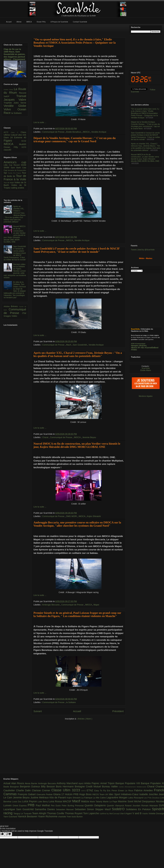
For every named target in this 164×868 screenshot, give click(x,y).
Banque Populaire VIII (128, 783)
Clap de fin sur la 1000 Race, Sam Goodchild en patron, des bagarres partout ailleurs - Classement (14, 54)
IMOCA (86, 132)
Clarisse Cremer (42, 790)
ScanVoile (146, 368)
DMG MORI (72, 516)
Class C (16, 132)
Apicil (81, 783)
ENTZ (84, 791)
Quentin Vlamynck (116, 806)
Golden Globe (9, 90)
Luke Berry (43, 802)
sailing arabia (17, 188)
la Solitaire (71, 702)
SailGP (10, 96)
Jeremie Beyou (89, 437)
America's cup (15, 162)
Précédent (118, 711)
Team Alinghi (40, 813)
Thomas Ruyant (74, 813)
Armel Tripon (108, 783)
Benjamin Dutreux (31, 786)
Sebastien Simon (85, 809)
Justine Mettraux (40, 798)
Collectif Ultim (17, 135)
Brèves (15, 306)
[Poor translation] (8, 834)
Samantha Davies (45, 809)
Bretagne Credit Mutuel (88, 786)
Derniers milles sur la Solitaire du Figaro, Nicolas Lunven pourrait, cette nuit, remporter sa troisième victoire (15, 271)
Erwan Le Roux (126, 791)
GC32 (24, 141)
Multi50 (23, 144)
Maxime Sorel (126, 801)
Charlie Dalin (24, 790)
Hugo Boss (86, 794)
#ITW (133, 344)
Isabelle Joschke (149, 794)
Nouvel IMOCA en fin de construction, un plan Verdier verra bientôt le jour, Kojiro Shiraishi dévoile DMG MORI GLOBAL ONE (77, 445)
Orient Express (20, 806)
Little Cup (9, 165)
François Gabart (27, 794)
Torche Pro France (15, 173)
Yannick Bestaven (28, 816)
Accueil (77, 711)
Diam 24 (9, 137)
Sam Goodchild (80, 345)
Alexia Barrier (31, 783)
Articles (7, 306)
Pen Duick (56, 806)
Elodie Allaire (146, 370)
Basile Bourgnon (12, 787)
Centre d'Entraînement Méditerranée (133, 787)
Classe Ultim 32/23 (66, 790)
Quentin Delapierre (96, 805)
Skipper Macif (104, 809)
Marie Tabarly (96, 802)
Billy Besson (49, 786)
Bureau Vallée (110, 786)
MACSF (67, 801)
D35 (24, 135)
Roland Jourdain (133, 806)
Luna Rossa (56, 801)
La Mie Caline (100, 798)
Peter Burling (68, 806)
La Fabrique (87, 798)
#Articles (143, 346)
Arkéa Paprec (92, 783)
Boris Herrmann (65, 786)
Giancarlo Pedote (45, 794)
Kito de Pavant (58, 798)
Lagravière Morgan (117, 798)
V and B (137, 813)
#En (143, 348)
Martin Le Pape (110, 802)
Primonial (80, 806)
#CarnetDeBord (152, 348)
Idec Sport (115, 794)
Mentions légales (146, 396)
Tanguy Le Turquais (23, 814)
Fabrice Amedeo (144, 790)
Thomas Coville (56, 813)
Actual (7, 783)
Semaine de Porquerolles (17, 170)
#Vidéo (134, 350)
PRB (32, 805)
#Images (135, 346)
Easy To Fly (101, 791)
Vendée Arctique (99, 132)
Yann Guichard (11, 817)
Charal (46, 437)
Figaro (13, 141)
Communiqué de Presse (54, 132)
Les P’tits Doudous (152, 798)
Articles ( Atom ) (85, 719)
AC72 (7, 132)
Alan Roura (18, 783)
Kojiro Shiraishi (94, 516)
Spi (6, 173)
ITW (24, 313)
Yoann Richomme (48, 816)
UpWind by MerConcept (110, 814)
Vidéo (14, 316)
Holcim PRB (72, 794)
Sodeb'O (119, 809)
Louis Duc (17, 802)
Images (8, 316)
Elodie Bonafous (74, 132)
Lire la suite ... (40, 122)
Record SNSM (20, 165)
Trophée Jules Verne (15, 103)
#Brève (134, 348)
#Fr (139, 348)
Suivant (38, 711)
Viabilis (145, 814)
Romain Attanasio (150, 806)
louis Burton (77, 817)
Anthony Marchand (67, 783)
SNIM (7, 168)
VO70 (24, 147)
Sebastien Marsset (65, 809)
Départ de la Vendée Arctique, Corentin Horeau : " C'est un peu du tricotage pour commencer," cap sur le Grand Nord (75, 140)
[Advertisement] (79, 29)
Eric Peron (113, 791)
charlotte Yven (65, 817)
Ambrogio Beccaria (51, 605)
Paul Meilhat (43, 805)
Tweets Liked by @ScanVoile (143, 250)
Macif (69, 345)
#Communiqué (140, 344)
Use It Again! (126, 814)
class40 (7, 150)
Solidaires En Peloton (139, 809)
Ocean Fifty (13, 147)
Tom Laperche (91, 813)
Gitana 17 (59, 794)
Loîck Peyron (30, 801)
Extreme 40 (20, 137)
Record (23, 93)
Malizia (85, 801)
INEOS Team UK (101, 794)
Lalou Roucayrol (136, 798)
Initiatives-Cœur (130, 794)
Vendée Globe (15, 106)
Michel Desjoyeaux (145, 801)
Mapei (96, 605)
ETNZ (91, 790)
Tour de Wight (9, 183)
